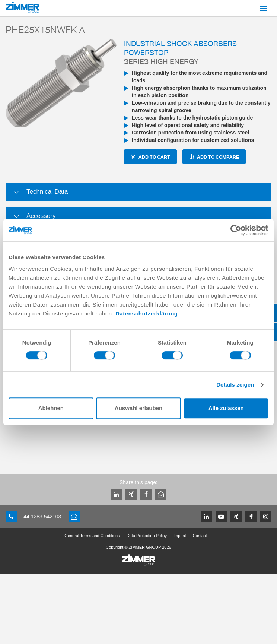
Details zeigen (235, 385)
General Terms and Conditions (92, 536)
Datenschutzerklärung (147, 313)
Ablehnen (51, 408)
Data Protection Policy (147, 536)
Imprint (180, 536)
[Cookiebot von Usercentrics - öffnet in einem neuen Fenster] (236, 230)
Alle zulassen (226, 408)
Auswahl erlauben (138, 408)
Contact (200, 536)
